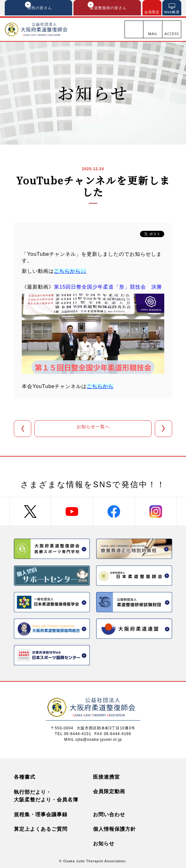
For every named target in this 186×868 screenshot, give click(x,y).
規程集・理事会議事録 (41, 813)
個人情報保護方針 (114, 828)
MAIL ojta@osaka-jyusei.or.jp (93, 738)
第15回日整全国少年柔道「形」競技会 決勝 (108, 288)
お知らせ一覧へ (93, 429)
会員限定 (152, 12)
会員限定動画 (109, 790)
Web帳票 (172, 12)
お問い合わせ (109, 813)
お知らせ (104, 842)
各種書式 (25, 776)
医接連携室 (106, 776)
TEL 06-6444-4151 (73, 733)
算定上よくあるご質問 (41, 828)
